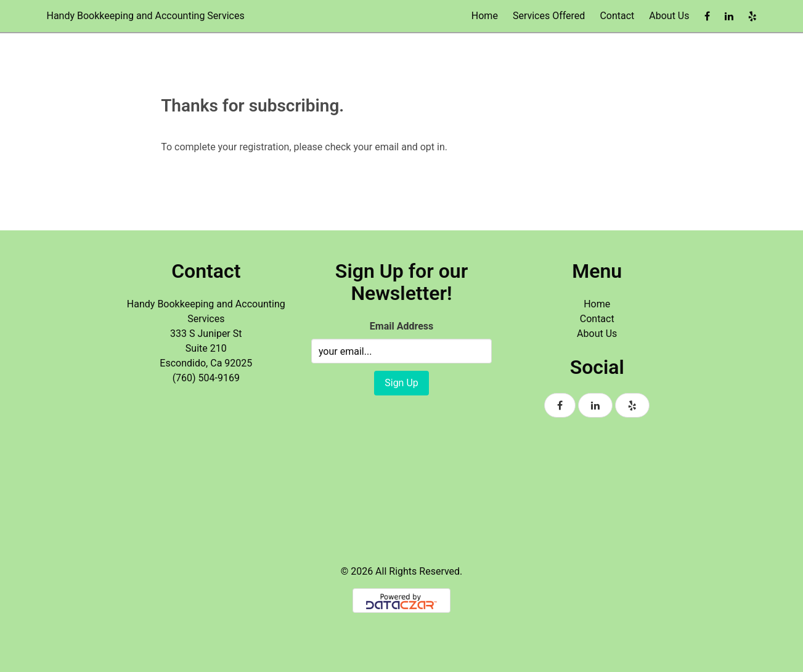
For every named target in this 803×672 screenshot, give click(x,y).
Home (485, 16)
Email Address (401, 326)
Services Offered (549, 16)
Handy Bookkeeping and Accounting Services (146, 16)
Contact (617, 16)
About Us (669, 16)
